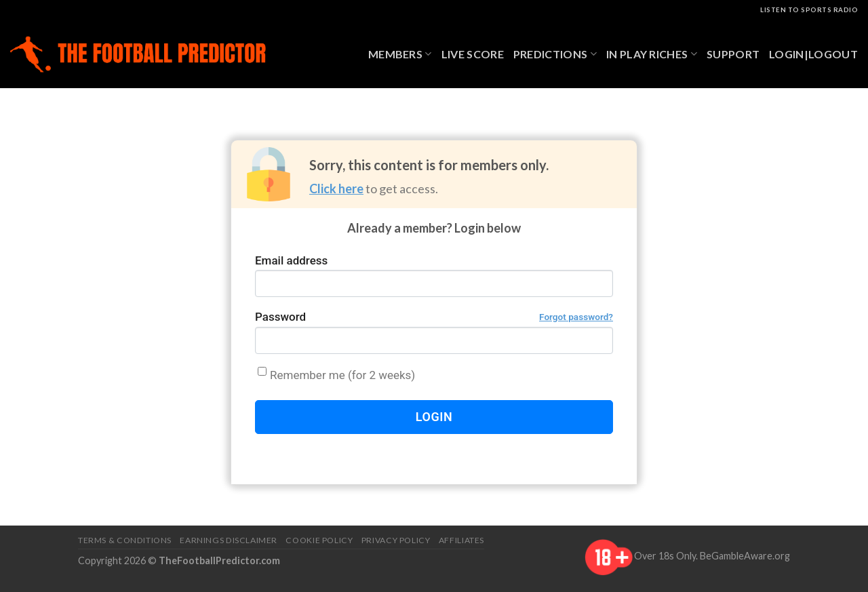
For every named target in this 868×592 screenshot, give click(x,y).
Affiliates (461, 540)
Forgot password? (576, 317)
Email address (291, 260)
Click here (336, 189)
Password (434, 317)
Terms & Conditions (125, 540)
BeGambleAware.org (745, 556)
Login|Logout (813, 54)
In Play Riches (652, 54)
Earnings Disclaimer (229, 540)
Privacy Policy (396, 540)
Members (400, 54)
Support (733, 54)
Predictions (555, 54)
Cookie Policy (319, 540)
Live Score (473, 54)
